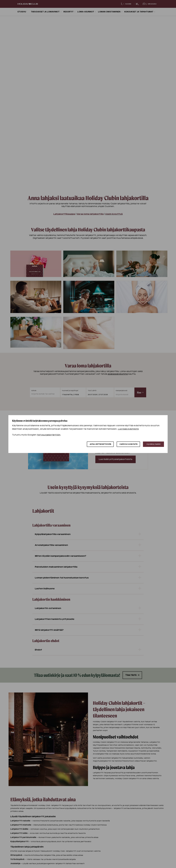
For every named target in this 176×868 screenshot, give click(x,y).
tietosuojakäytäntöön (49, 435)
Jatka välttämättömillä (100, 444)
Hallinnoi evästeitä (128, 444)
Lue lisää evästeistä (128, 429)
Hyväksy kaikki (154, 444)
